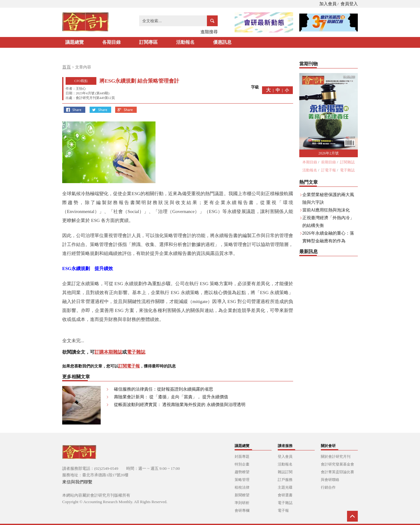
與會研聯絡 (330, 480)
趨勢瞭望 (242, 472)
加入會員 (328, 4)
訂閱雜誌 (347, 162)
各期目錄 (111, 42)
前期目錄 (329, 162)
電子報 (283, 511)
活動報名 (185, 42)
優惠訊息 (222, 42)
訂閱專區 (148, 42)
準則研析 (242, 503)
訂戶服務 (285, 480)
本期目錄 (310, 162)
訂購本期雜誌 (108, 352)
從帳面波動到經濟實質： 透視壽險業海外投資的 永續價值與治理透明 (180, 405)
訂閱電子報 (129, 366)
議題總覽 (75, 42)
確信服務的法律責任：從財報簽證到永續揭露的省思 (164, 389)
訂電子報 (329, 170)
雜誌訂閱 (285, 472)
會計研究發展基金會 (337, 464)
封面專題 (242, 457)
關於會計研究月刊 (336, 457)
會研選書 (285, 495)
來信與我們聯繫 (77, 482)
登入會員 (285, 457)
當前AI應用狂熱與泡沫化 (326, 210)
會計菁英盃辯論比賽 (337, 472)
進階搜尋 (209, 32)
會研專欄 (242, 511)
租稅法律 (242, 487)
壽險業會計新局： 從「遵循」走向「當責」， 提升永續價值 (171, 397)
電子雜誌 (136, 352)
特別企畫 (242, 464)
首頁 (67, 67)
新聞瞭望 (242, 495)
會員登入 (349, 4)
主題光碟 (285, 487)
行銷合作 (328, 487)
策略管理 (242, 480)
